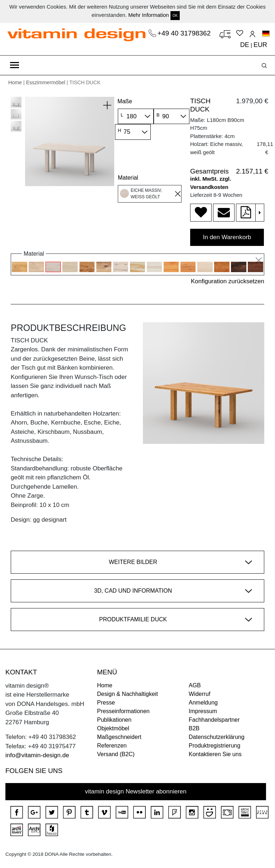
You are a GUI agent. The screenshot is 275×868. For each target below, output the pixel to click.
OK (175, 16)
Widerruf (199, 694)
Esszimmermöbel (46, 82)
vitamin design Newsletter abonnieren (136, 791)
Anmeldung (203, 703)
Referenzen (112, 746)
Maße (125, 101)
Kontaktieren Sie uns (215, 754)
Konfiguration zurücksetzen (228, 281)
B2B (194, 728)
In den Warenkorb (227, 237)
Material (128, 178)
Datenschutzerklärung (217, 737)
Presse (106, 703)
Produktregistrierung (214, 746)
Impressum (203, 711)
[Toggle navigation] (15, 65)
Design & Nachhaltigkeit (127, 694)
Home (15, 82)
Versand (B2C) (116, 754)
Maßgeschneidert (119, 737)
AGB (195, 685)
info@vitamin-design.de (37, 755)
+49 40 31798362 (185, 33)
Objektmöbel (113, 728)
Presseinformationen (123, 711)
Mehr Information (148, 15)
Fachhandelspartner (214, 720)
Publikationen (114, 720)
